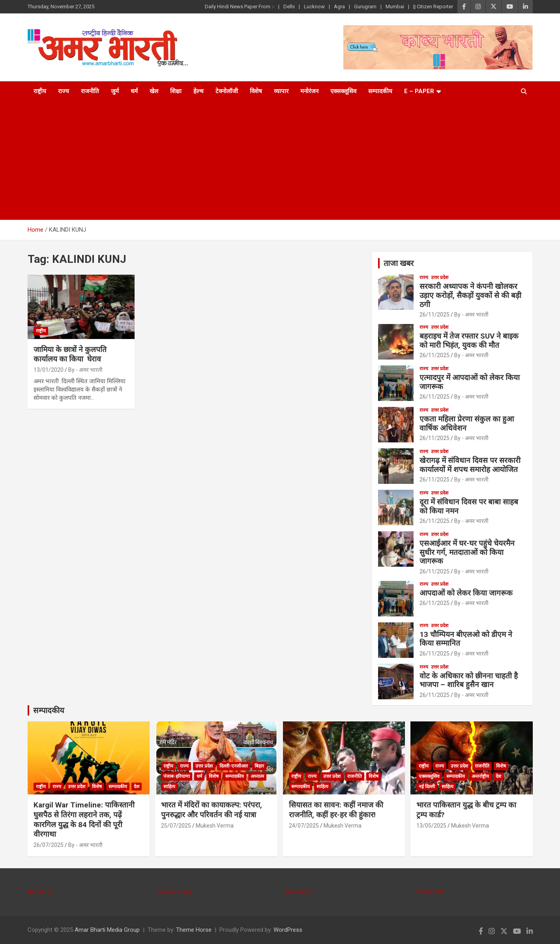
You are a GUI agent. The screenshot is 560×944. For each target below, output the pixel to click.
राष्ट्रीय (40, 91)
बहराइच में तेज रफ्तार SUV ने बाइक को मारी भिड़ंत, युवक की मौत (469, 341)
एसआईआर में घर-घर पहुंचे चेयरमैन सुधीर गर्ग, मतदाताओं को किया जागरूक (467, 552)
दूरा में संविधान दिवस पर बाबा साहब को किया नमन (469, 506)
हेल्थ (199, 91)
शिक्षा (176, 91)
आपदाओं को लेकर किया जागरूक (466, 593)
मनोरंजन (309, 91)
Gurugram (365, 7)
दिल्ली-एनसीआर (234, 766)
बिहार (259, 766)
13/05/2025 (431, 826)
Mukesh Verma (215, 826)
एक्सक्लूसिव (343, 91)
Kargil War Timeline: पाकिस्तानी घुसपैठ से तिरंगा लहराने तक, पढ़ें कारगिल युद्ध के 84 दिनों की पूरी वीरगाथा (84, 819)
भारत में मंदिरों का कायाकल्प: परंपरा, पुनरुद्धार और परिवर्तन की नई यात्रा (212, 810)
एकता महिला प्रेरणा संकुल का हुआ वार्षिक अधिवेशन (467, 423)
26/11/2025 (435, 315)
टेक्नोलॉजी (227, 91)
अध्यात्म (257, 776)
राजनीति (90, 91)
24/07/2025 (304, 826)
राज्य (64, 91)
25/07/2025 (176, 826)
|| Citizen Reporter (433, 7)
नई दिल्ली (427, 787)
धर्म (134, 91)
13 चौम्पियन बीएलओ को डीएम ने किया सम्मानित (466, 639)
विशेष (256, 91)
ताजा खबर (399, 263)
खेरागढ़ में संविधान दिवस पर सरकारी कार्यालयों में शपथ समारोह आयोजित (470, 465)
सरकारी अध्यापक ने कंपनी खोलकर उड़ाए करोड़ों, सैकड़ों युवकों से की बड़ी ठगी (470, 295)
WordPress (288, 930)
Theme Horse (194, 930)
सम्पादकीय (380, 91)
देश (137, 787)
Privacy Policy (174, 892)
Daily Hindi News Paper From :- (240, 7)
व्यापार (281, 91)
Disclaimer (300, 892)
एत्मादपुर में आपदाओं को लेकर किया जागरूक (470, 382)
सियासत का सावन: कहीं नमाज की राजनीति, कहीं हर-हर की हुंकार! (336, 810)
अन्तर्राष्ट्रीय (480, 776)
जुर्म (115, 91)
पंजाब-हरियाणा (177, 776)
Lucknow (314, 7)
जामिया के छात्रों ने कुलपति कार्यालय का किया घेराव (70, 354)
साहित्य (169, 787)
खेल (154, 91)
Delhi (289, 7)
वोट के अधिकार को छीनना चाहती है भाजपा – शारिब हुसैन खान (469, 680)
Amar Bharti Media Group (107, 930)
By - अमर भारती (85, 370)
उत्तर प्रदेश (440, 277)
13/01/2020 (49, 370)
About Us (40, 892)
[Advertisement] (280, 161)
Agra (339, 7)
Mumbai (395, 7)
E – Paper (419, 91)
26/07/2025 (49, 845)
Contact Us (430, 892)
